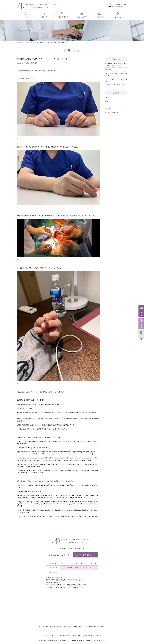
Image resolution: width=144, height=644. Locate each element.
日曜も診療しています (111, 69)
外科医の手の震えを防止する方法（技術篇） (116, 80)
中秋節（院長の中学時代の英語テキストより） (116, 74)
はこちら (84, 555)
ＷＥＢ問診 (141, 323)
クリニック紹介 (81, 15)
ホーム (26, 15)
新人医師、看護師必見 (31, 63)
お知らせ (108, 101)
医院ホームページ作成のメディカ (97, 640)
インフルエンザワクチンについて (115, 85)
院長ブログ (100, 15)
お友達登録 (141, 334)
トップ (45, 636)
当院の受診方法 (63, 15)
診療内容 (44, 15)
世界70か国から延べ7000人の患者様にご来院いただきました (116, 65)
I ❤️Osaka (108, 97)
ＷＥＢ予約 (141, 311)
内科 (106, 105)
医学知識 (108, 109)
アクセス (118, 15)
